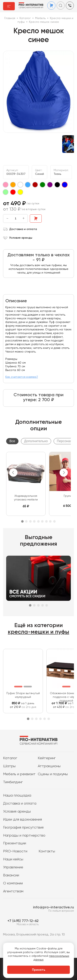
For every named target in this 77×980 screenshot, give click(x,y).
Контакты (47, 851)
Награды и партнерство (24, 836)
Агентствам (13, 891)
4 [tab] (34, 521)
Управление (13, 867)
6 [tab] (42, 521)
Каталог (10, 758)
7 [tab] (46, 521)
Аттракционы (49, 766)
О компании (13, 883)
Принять (39, 970)
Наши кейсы (13, 859)
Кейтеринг (47, 758)
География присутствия (23, 828)
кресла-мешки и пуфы (38, 632)
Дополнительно (36, 441)
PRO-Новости (15, 851)
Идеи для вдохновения (22, 820)
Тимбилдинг (13, 782)
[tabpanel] (26, 484)
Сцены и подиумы (53, 774)
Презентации (15, 843)
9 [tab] (54, 521)
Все (12, 441)
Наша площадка (17, 796)
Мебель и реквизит (19, 774)
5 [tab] (38, 521)
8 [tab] (50, 521)
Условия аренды (18, 238)
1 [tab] (22, 521)
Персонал (64, 441)
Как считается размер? (22, 377)
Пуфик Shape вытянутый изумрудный (23, 695)
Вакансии (11, 875)
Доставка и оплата (20, 229)
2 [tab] (26, 521)
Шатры (9, 766)
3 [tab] (30, 521)
